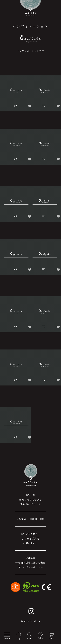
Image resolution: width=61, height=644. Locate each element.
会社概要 (31, 558)
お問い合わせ (30, 543)
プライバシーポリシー (31, 567)
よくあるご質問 (31, 538)
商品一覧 (31, 495)
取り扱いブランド (30, 504)
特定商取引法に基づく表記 (30, 563)
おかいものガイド (30, 534)
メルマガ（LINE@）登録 (30, 519)
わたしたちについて (30, 500)
